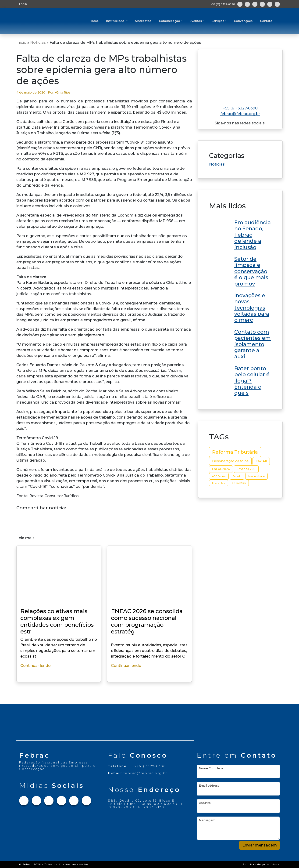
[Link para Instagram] (247, 4)
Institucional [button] (116, 21)
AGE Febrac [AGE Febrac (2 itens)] (219, 476)
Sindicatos (143, 21)
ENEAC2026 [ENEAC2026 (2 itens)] (239, 483)
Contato (266, 21)
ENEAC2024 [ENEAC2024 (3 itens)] (221, 469)
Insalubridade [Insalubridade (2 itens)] (256, 476)
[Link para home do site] (240, 76)
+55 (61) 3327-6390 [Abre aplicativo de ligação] (223, 4)
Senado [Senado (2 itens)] (237, 476)
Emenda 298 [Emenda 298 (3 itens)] (246, 469)
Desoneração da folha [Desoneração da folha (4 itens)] (230, 461)
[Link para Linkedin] (262, 4)
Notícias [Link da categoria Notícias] (217, 164)
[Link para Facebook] (240, 4)
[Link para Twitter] (255, 4)
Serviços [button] (218, 21)
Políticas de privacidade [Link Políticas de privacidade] (261, 864)
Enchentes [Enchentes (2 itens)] (219, 483)
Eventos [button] (196, 21)
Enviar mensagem (260, 845)
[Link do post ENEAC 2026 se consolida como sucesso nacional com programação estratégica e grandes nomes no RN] (240, 234)
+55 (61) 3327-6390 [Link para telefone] (240, 108)
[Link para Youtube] (270, 4)
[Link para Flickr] (277, 4)
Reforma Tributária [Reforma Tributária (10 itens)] (235, 452)
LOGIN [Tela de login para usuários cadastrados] (23, 4)
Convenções (243, 21)
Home (94, 21)
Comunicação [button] (169, 21)
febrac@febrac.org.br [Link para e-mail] (240, 114)
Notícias (38, 42)
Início (21, 42)
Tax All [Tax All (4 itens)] (261, 461)
